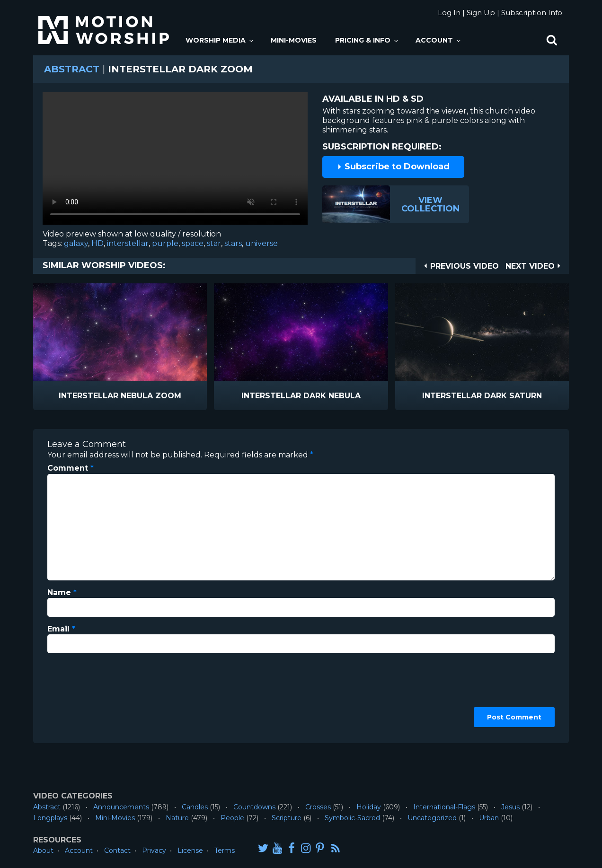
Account (439, 40)
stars (233, 243)
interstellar (128, 243)
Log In (449, 13)
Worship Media (220, 40)
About (43, 850)
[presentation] (86, 695)
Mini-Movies (294, 40)
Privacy (154, 850)
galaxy (76, 243)
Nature (177, 818)
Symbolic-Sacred (352, 818)
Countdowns (254, 807)
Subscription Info (532, 13)
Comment (71, 468)
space (193, 243)
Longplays (50, 818)
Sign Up (481, 13)
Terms (225, 850)
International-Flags (444, 807)
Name (62, 592)
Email (61, 629)
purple (165, 243)
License (190, 850)
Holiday (369, 807)
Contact (117, 850)
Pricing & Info (367, 40)
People (232, 818)
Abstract (72, 69)
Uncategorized (432, 818)
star (214, 243)
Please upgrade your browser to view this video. (175, 161)
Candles (195, 807)
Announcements (121, 807)
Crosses (318, 807)
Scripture (287, 818)
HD (97, 243)
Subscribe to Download (393, 167)
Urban (489, 818)
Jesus (510, 807)
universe (261, 243)
